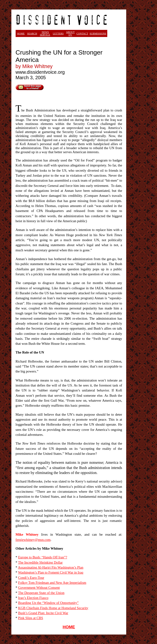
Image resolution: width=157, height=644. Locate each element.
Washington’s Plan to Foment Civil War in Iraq (51, 572)
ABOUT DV (70, 33)
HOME (69, 627)
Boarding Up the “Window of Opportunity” (48, 603)
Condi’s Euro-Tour (31, 578)
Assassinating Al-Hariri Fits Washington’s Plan (51, 567)
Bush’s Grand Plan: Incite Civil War (43, 613)
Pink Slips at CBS (31, 618)
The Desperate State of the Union (41, 593)
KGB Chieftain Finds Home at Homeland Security (53, 608)
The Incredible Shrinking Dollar (40, 562)
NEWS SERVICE (45, 33)
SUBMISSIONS (98, 34)
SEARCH (32, 34)
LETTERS (58, 34)
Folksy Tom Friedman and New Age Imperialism (52, 583)
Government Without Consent (39, 588)
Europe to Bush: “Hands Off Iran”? (43, 557)
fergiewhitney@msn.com (33, 540)
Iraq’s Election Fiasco (33, 598)
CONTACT (82, 34)
